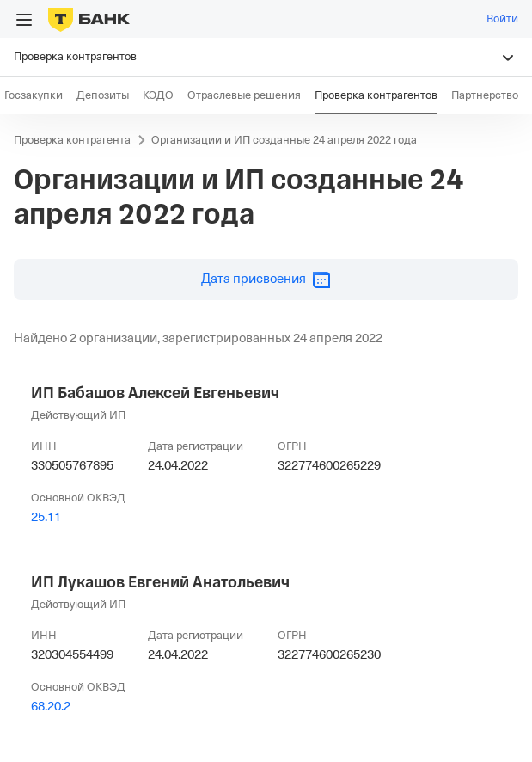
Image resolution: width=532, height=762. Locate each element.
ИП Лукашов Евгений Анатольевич (160, 582)
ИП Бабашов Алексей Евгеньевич (155, 393)
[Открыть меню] (24, 20)
